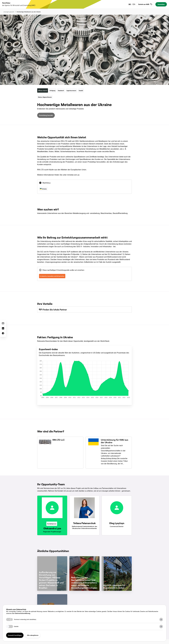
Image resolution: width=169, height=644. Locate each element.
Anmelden (161, 4)
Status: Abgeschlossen (45, 97)
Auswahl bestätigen (15, 635)
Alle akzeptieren (33, 635)
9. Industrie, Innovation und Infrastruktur (52, 276)
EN (134, 4)
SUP (68, 252)
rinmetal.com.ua (73, 175)
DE (130, 4)
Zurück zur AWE (145, 4)
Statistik (16, 627)
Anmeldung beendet (46, 115)
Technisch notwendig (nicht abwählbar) (25, 619)
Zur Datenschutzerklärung (21, 613)
